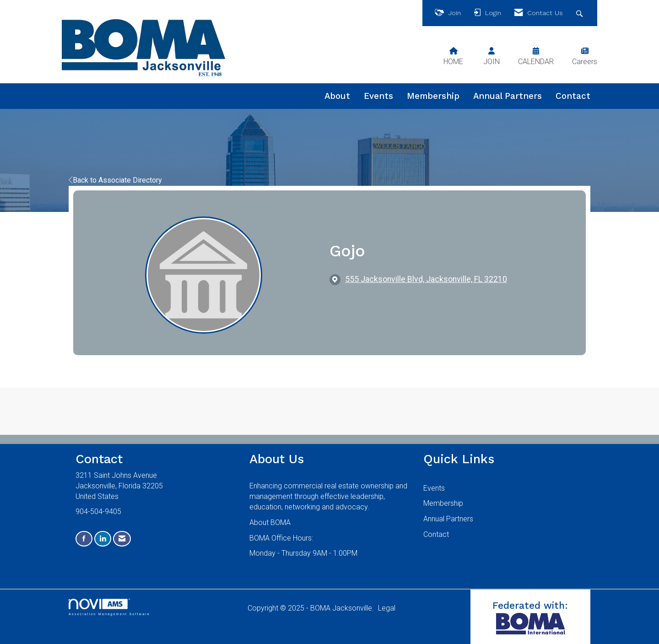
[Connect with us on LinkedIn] (103, 539)
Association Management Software (109, 607)
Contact (573, 96)
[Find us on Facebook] (84, 539)
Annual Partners (508, 96)
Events (378, 96)
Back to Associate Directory (115, 180)
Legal (387, 608)
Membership (433, 96)
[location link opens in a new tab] (426, 279)
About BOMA (270, 522)
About (337, 96)
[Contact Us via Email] (122, 539)
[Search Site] (581, 13)
